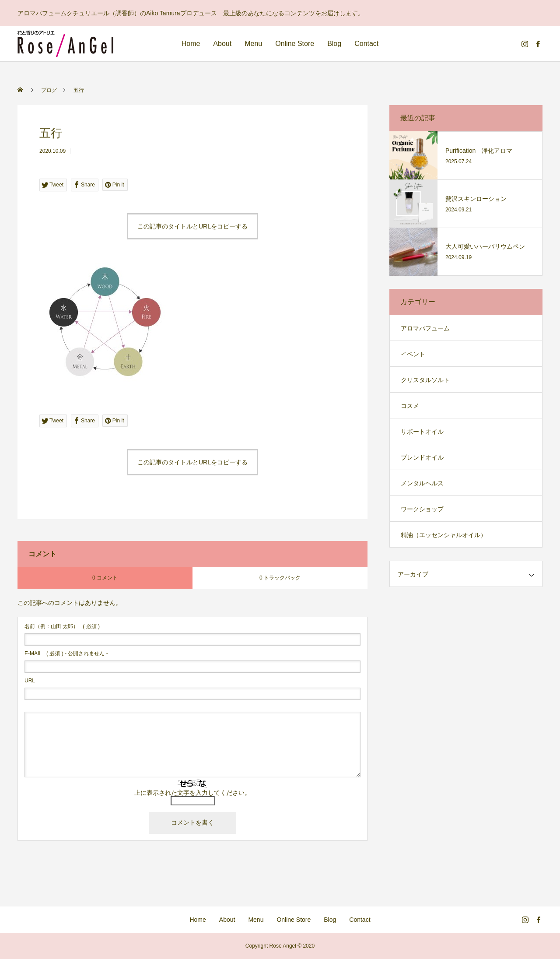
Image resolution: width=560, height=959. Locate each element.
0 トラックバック (280, 578)
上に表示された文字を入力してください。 (192, 793)
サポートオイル (422, 432)
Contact (366, 44)
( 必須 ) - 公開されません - (66, 653)
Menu (253, 44)
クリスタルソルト (425, 380)
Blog (334, 44)
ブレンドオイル (422, 457)
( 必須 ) (62, 626)
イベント (413, 354)
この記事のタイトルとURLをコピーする (192, 226)
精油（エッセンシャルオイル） (444, 535)
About (222, 44)
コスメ (410, 406)
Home (191, 44)
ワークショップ (422, 509)
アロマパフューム (425, 328)
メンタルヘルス (422, 483)
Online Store (295, 44)
